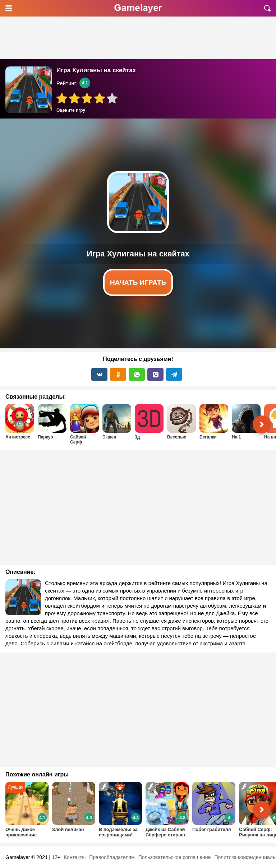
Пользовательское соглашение (175, 857)
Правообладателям (112, 857)
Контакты (75, 857)
